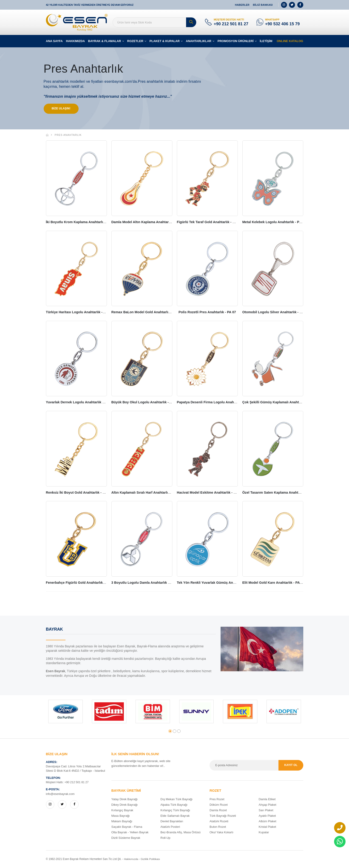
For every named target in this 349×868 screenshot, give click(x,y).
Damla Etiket (267, 800)
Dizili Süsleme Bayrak (126, 838)
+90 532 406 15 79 (282, 24)
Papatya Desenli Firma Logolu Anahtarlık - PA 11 (217, 403)
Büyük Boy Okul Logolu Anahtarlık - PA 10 (146, 403)
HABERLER (242, 5)
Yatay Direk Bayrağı (125, 800)
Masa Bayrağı (121, 816)
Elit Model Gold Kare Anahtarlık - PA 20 (275, 583)
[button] (170, 732)
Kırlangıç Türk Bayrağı (175, 811)
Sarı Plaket (266, 811)
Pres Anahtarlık (68, 136)
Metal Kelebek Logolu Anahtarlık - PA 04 (275, 223)
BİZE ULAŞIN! (62, 109)
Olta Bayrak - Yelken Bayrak (130, 833)
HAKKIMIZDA (75, 41)
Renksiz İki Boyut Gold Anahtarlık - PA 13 (80, 493)
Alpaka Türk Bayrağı (174, 805)
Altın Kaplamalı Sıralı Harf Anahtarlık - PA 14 (148, 493)
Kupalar (264, 833)
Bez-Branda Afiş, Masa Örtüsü (180, 833)
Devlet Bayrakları (172, 822)
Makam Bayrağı (122, 822)
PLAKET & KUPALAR (165, 41)
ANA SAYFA (54, 41)
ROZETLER (135, 41)
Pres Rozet (217, 800)
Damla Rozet (218, 811)
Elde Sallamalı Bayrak (175, 816)
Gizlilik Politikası (151, 859)
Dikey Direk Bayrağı (125, 805)
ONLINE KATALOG (290, 41)
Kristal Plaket (267, 827)
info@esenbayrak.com (61, 794)
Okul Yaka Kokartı (221, 833)
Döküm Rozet (219, 805)
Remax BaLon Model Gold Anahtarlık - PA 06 (148, 313)
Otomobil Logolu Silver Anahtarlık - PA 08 (277, 313)
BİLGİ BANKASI (263, 5)
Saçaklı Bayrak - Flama (127, 827)
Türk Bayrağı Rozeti (223, 816)
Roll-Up (165, 838)
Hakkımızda (131, 859)
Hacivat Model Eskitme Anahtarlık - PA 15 (211, 493)
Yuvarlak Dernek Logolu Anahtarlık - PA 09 (81, 403)
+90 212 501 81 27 (231, 24)
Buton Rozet (218, 827)
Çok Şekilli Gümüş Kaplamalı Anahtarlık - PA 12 (282, 403)
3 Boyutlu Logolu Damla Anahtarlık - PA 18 (146, 583)
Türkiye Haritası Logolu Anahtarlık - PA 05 (80, 313)
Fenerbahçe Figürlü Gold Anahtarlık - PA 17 (82, 583)
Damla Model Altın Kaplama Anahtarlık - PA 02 (149, 223)
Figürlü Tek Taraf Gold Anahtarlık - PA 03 (210, 223)
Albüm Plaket (268, 822)
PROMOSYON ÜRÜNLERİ (236, 41)
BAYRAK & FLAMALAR (104, 41)
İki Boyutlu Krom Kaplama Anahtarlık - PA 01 (83, 223)
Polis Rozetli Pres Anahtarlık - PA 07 (207, 313)
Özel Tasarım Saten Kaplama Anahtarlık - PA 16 (281, 493)
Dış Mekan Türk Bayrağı (176, 800)
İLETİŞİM (266, 41)
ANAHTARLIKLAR (199, 41)
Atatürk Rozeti (219, 822)
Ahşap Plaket (268, 805)
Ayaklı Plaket (267, 816)
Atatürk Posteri (170, 827)
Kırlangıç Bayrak (122, 811)
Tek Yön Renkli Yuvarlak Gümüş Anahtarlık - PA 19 (218, 583)
